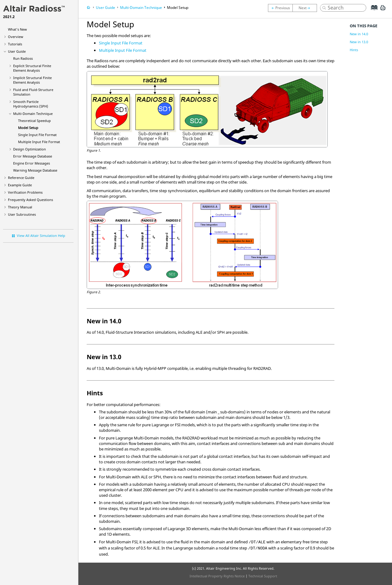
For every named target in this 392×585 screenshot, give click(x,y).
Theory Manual (20, 207)
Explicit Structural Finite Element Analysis (32, 68)
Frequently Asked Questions (30, 200)
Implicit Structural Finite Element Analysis (32, 80)
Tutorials (15, 44)
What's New (17, 29)
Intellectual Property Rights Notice (217, 576)
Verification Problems (25, 192)
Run (23, 58)
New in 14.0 (359, 34)
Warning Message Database (35, 170)
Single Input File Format (37, 135)
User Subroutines (22, 214)
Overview (16, 37)
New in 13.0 (359, 42)
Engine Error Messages (32, 163)
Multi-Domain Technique (33, 114)
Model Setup (28, 128)
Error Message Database (33, 156)
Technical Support (263, 576)
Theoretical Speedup (34, 121)
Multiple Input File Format (39, 142)
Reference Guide (21, 178)
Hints (354, 50)
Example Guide (20, 185)
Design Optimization (30, 149)
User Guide (17, 51)
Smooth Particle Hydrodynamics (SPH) (31, 104)
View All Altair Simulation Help (41, 236)
